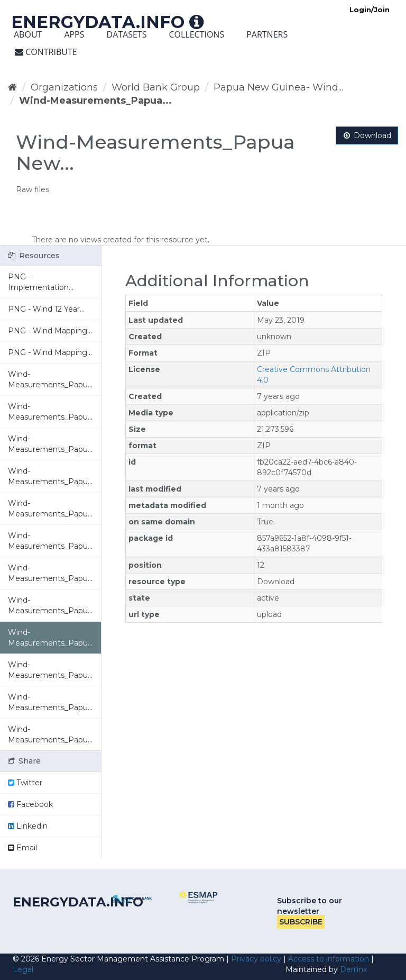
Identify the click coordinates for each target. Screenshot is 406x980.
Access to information (329, 959)
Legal (23, 969)
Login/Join (370, 10)
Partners (267, 34)
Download (367, 135)
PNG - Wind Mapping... (50, 331)
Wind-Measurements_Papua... (95, 101)
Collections (196, 34)
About (28, 34)
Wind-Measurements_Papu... (50, 379)
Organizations (64, 87)
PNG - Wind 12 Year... (46, 309)
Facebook (30, 804)
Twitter (25, 783)
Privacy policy (256, 959)
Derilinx (353, 969)
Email (22, 848)
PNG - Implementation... (41, 282)
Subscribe (301, 922)
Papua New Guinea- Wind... (278, 87)
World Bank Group (156, 87)
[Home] (12, 87)
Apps (74, 34)
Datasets (127, 34)
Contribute (46, 52)
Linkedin (28, 826)
